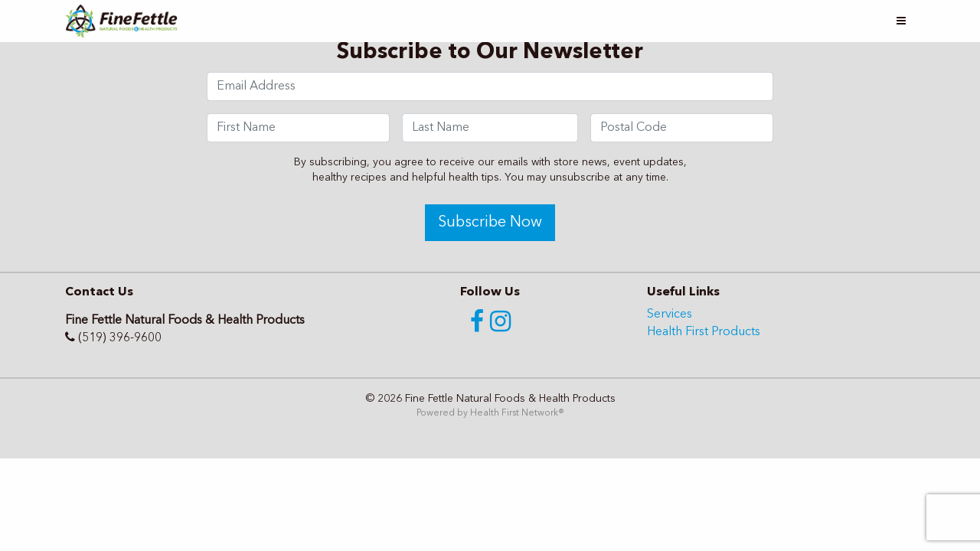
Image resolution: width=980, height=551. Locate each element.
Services (670, 315)
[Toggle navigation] (901, 21)
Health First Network (514, 413)
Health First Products (704, 332)
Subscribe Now (490, 223)
